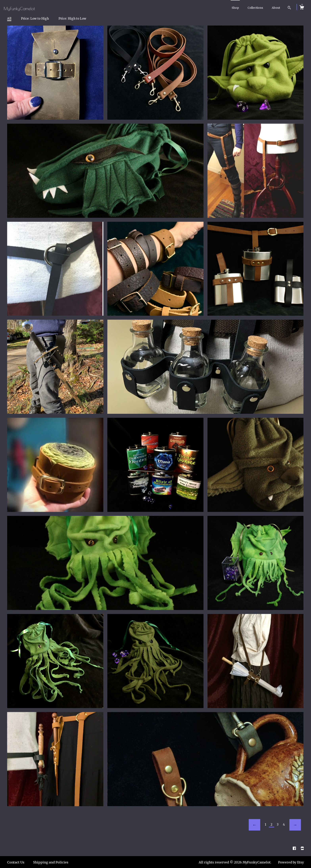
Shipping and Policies (51, 862)
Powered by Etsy (291, 862)
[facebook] (295, 849)
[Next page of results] (295, 825)
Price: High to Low (72, 19)
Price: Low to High (35, 19)
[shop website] (302, 849)
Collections (255, 8)
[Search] (289, 8)
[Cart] (302, 8)
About (276, 8)
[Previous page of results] (254, 825)
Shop (235, 8)
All (9, 19)
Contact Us (16, 862)
